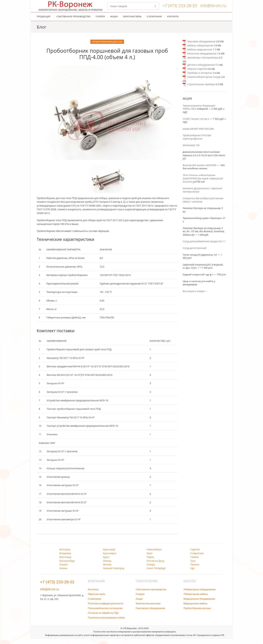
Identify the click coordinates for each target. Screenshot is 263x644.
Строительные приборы (199, 89)
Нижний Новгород (114, 573)
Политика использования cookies (106, 623)
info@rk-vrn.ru (213, 8)
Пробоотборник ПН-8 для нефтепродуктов (197, 142)
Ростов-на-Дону (155, 566)
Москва (107, 570)
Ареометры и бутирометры (201, 63)
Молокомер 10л (191, 151)
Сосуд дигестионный (194, 253)
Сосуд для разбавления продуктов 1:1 (204, 246)
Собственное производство (151, 595)
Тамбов (194, 562)
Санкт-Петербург (156, 573)
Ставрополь (197, 558)
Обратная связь (97, 599)
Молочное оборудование (200, 59)
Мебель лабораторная (198, 51)
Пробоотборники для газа (107, 47)
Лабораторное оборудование (200, 595)
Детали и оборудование (199, 70)
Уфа (192, 573)
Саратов (195, 555)
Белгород (65, 555)
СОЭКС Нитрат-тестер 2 (196, 124)
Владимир (65, 558)
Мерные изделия (195, 74)
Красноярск (110, 558)
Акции (139, 604)
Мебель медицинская (197, 55)
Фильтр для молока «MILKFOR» (200, 170)
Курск (106, 562)
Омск (150, 558)
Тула (193, 566)
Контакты (93, 595)
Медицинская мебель (195, 609)
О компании (95, 604)
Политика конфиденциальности (106, 609)
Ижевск (64, 570)
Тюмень (195, 570)
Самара (151, 570)
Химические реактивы (148, 609)
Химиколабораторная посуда (202, 82)
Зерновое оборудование (199, 47)
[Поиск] (133, 9)
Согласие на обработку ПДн (103, 618)
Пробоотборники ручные (197, 613)
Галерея (140, 599)
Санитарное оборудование (150, 613)
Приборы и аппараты (197, 78)
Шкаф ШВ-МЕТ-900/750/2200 (198, 134)
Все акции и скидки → (195, 296)
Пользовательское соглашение (105, 613)
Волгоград (65, 562)
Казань (63, 573)
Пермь (150, 562)
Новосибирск (154, 555)
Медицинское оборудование (199, 604)
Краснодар (109, 555)
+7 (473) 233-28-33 (180, 8)
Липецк (107, 566)
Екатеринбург (67, 566)
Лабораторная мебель (196, 599)
